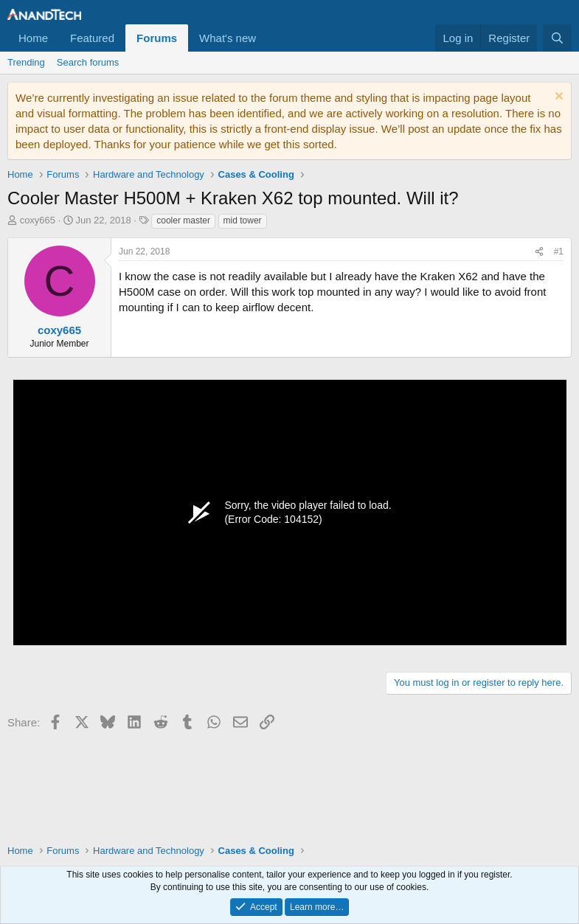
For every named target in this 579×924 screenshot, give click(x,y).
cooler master (183, 220)
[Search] (557, 38)
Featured (92, 38)
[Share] (539, 252)
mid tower (243, 220)
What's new (228, 38)
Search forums (88, 62)
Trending (26, 62)
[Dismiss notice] (557, 98)
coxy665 (38, 220)
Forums (157, 38)
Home (33, 38)
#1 (559, 251)
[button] (268, 38)
